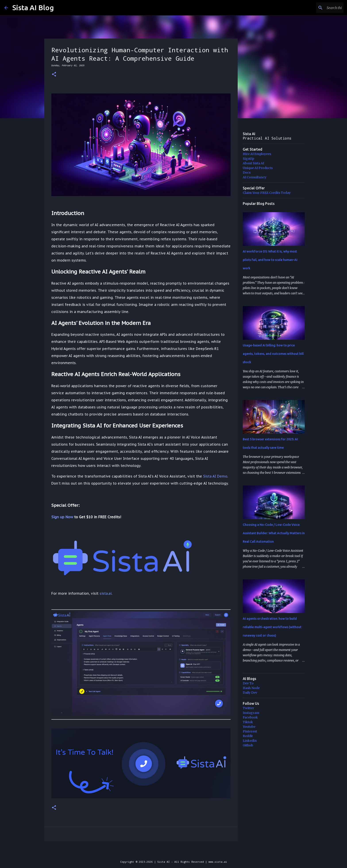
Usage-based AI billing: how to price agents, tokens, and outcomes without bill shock (273, 354)
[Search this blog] (320, 8)
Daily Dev (250, 693)
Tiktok (248, 722)
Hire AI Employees (257, 154)
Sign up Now (62, 517)
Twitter (248, 708)
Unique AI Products (258, 168)
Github (248, 745)
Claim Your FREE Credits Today (267, 193)
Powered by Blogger (173, 853)
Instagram (251, 713)
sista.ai (106, 593)
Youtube (249, 727)
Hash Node (251, 688)
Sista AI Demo (215, 476)
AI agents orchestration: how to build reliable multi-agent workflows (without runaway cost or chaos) (272, 627)
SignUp (248, 159)
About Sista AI (253, 163)
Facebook (250, 717)
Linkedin (250, 741)
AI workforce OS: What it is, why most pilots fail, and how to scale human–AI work (270, 260)
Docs (247, 173)
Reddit (248, 736)
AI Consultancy (254, 177)
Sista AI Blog (33, 8)
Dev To (248, 683)
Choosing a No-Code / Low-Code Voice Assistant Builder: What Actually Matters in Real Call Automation (274, 533)
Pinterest (250, 731)
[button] (54, 75)
